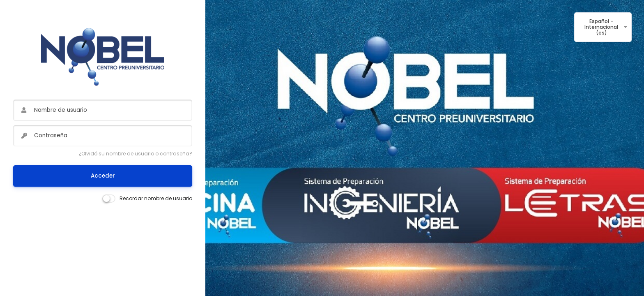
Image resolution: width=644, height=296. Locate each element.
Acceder (103, 176)
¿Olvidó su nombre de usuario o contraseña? (136, 154)
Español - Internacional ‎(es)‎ (601, 27)
